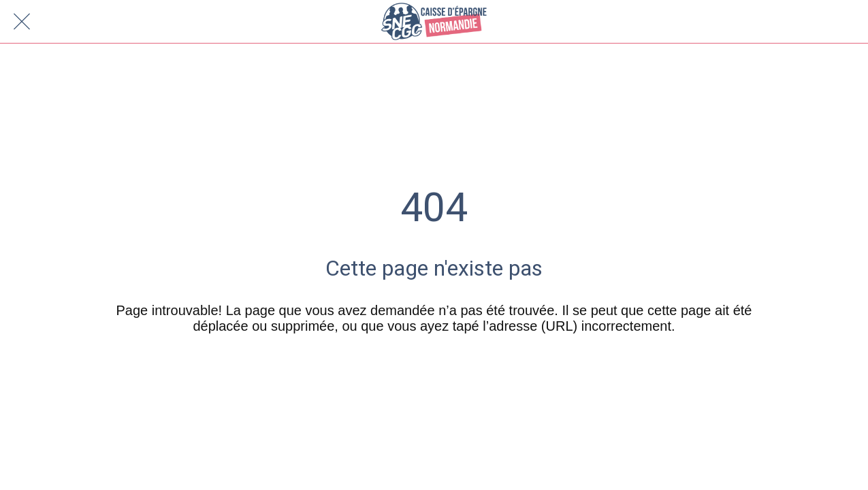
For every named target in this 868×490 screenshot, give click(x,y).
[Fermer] (22, 22)
